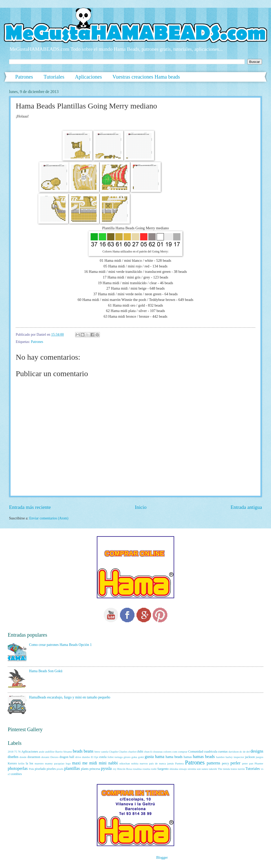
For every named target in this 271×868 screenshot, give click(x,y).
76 (19, 752)
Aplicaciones (88, 77)
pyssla (106, 768)
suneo (205, 769)
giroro (127, 757)
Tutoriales (54, 77)
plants (85, 769)
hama (160, 757)
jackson (250, 757)
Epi (96, 757)
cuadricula (211, 752)
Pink (31, 769)
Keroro (12, 763)
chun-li (148, 752)
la (27, 763)
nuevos (144, 763)
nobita (135, 763)
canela (105, 752)
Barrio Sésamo (64, 752)
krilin (21, 763)
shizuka (174, 769)
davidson (234, 752)
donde (23, 757)
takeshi (213, 769)
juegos (260, 757)
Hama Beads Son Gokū (46, 671)
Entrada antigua (246, 507)
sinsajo (183, 769)
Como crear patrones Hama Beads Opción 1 (61, 645)
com (175, 752)
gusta (149, 757)
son (199, 769)
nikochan (125, 763)
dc (241, 752)
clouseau (158, 752)
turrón (241, 769)
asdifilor (50, 752)
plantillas (72, 768)
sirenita (192, 769)
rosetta (146, 769)
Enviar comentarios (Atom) (49, 518)
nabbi (113, 763)
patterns (213, 763)
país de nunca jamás (162, 763)
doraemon (34, 757)
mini (103, 763)
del (248, 752)
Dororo (54, 757)
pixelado (40, 769)
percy (226, 763)
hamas (188, 757)
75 (16, 752)
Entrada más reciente (30, 507)
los (31, 763)
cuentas (223, 752)
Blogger (162, 858)
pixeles (51, 769)
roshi (154, 769)
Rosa (129, 769)
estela (103, 757)
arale (41, 752)
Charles (123, 752)
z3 (9, 774)
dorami (45, 757)
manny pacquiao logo (58, 763)
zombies (16, 774)
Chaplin (113, 752)
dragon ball (67, 757)
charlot (132, 752)
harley (229, 757)
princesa (95, 769)
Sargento (163, 769)
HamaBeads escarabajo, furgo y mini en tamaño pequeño (70, 697)
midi (93, 763)
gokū (141, 757)
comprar (183, 752)
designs (257, 751)
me (85, 763)
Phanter (259, 763)
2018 (11, 752)
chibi (140, 752)
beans (89, 751)
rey (115, 769)
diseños (13, 757)
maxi (76, 763)
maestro (39, 763)
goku (134, 757)
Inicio (141, 507)
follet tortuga (115, 757)
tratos (234, 769)
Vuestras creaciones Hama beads (146, 77)
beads (78, 751)
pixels (60, 769)
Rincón (121, 769)
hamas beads (204, 757)
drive (78, 757)
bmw (97, 752)
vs (262, 769)
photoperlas (18, 768)
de (244, 752)
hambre (220, 757)
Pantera (180, 763)
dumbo (86, 757)
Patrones (24, 77)
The (220, 769)
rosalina (137, 769)
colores (168, 752)
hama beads (174, 757)
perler (236, 763)
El (92, 757)
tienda (226, 769)
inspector (239, 757)
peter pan (248, 763)
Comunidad (196, 752)
